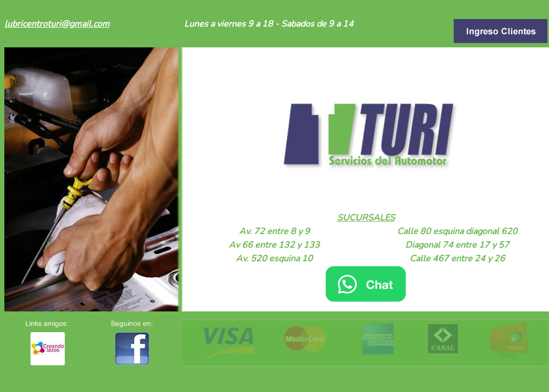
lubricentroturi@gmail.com (57, 24)
